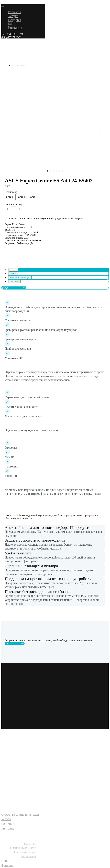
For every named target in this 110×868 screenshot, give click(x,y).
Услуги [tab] (13, 270)
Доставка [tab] (14, 281)
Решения (14, 12)
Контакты (15, 28)
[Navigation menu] (3, 3)
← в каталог (19, 66)
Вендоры (15, 20)
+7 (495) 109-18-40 (16, 834)
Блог (11, 24)
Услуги (13, 16)
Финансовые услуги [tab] (20, 278)
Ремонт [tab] (14, 274)
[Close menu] (3, 7)
